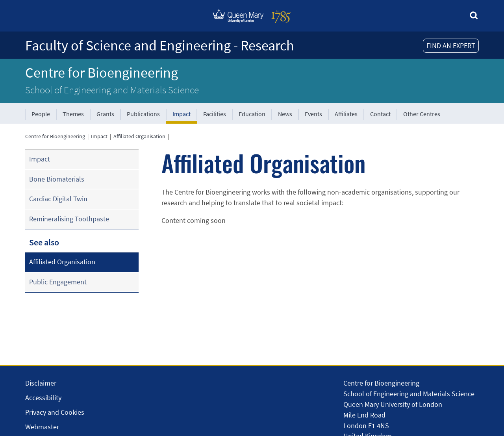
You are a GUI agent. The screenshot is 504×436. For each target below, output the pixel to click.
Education (252, 114)
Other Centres (422, 114)
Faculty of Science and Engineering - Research (160, 45)
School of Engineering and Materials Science (112, 90)
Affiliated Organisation (139, 136)
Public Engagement (58, 282)
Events (313, 114)
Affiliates (346, 114)
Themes (73, 114)
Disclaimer (41, 383)
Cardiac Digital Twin (58, 199)
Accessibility (43, 398)
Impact (182, 114)
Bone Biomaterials (57, 179)
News (285, 114)
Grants (105, 114)
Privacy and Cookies (55, 412)
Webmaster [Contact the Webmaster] (42, 427)
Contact (380, 114)
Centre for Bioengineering (102, 73)
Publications (143, 114)
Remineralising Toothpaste (69, 219)
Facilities (215, 114)
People (41, 114)
